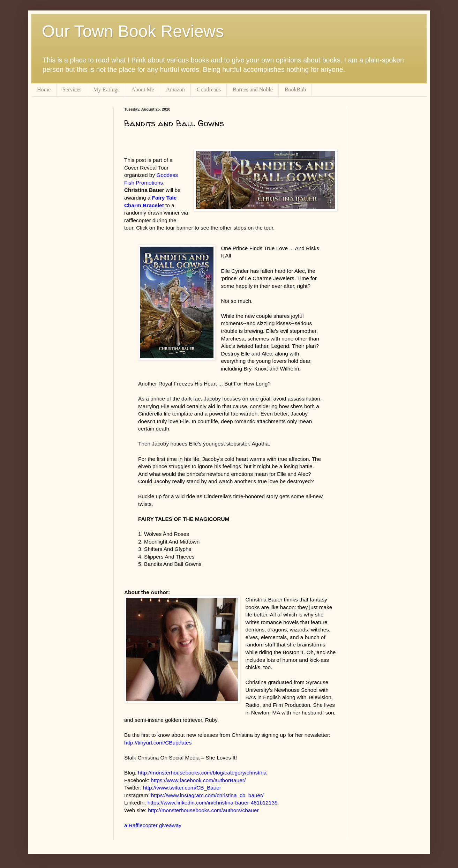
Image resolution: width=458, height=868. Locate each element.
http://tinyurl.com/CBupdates (158, 743)
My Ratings (106, 89)
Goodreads (209, 89)
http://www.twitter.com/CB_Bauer (182, 788)
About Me (142, 89)
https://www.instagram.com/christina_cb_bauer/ (207, 795)
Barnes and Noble (253, 89)
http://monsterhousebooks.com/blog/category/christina (202, 773)
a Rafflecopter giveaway (153, 825)
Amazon (175, 89)
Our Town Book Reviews (133, 31)
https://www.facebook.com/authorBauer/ (198, 780)
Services (72, 89)
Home (44, 89)
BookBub (295, 89)
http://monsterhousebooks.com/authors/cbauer (203, 810)
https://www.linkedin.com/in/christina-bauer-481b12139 (213, 803)
